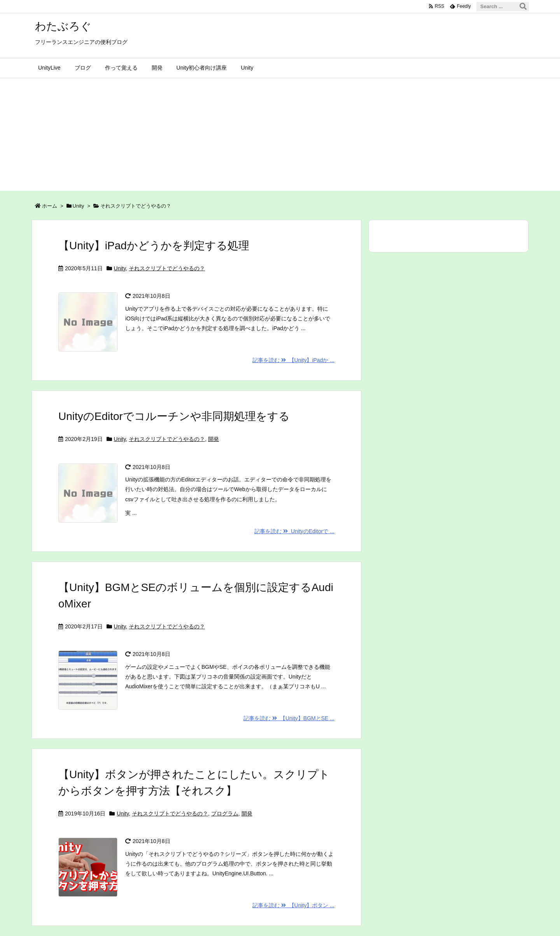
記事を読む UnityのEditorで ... (294, 531)
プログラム (225, 814)
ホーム (50, 206)
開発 (213, 439)
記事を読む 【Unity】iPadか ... (293, 360)
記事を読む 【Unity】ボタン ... (293, 905)
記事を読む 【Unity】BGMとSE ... (289, 718)
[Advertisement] (280, 136)
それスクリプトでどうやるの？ (167, 268)
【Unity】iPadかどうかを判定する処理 (154, 246)
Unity (79, 206)
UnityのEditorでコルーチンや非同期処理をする (174, 416)
